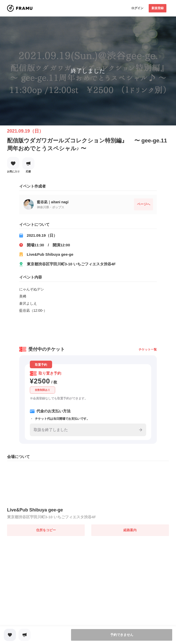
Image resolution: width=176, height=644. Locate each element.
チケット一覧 (148, 349)
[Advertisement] (88, 328)
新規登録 (158, 8)
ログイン (137, 8)
